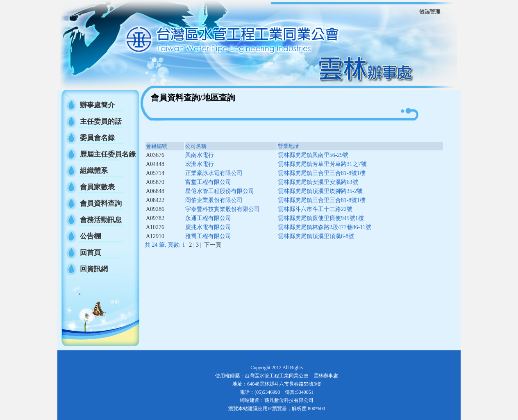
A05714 (155, 173)
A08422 (155, 200)
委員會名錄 (97, 138)
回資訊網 (94, 269)
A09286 (155, 209)
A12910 (155, 236)
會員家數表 (97, 187)
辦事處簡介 (97, 105)
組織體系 (94, 171)
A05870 (155, 182)
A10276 (155, 227)
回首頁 (90, 253)
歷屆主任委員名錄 (108, 154)
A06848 (155, 191)
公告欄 (90, 236)
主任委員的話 (101, 121)
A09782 (155, 218)
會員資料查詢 (101, 203)
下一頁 (213, 245)
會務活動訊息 (101, 220)
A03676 (155, 155)
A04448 (155, 164)
